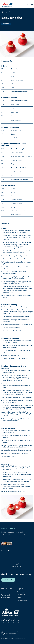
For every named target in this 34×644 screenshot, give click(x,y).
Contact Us (8, 580)
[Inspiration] (8, 12)
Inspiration (21, 589)
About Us (5, 592)
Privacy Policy (22, 601)
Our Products (7, 589)
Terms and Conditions (6, 596)
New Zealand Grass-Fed (22, 593)
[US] (2, 12)
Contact (20, 598)
